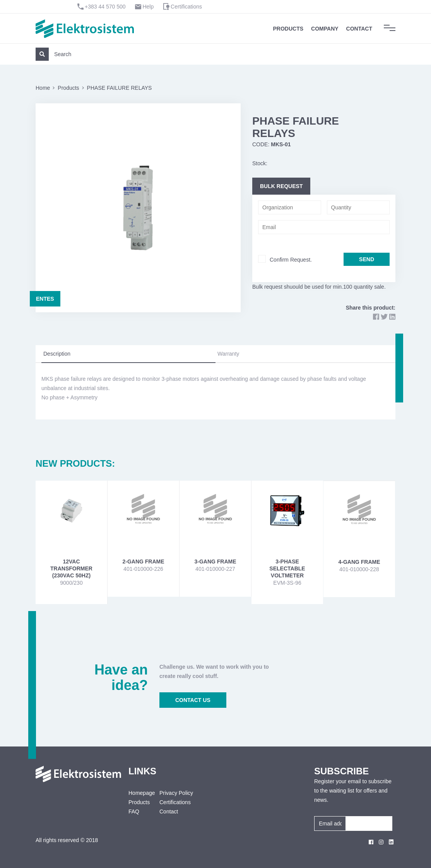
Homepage (138, 793)
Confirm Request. (291, 260)
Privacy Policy (176, 793)
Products (288, 29)
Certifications (186, 7)
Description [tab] (57, 354)
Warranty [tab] (228, 354)
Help (148, 7)
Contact (359, 29)
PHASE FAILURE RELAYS (120, 88)
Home (43, 88)
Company (325, 29)
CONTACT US (193, 700)
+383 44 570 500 (105, 7)
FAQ (134, 812)
